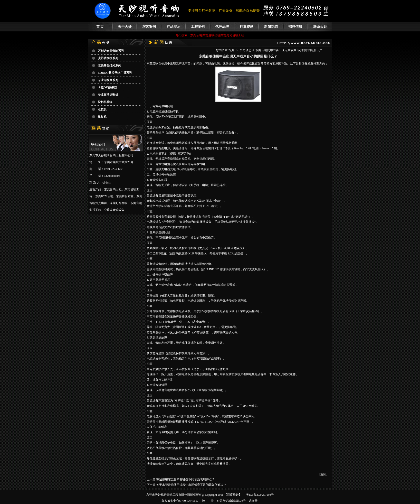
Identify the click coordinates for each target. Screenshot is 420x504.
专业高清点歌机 (108, 95)
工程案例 (198, 27)
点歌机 (102, 109)
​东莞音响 (153, 64)
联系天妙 (320, 27)
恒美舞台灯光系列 (109, 65)
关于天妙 (125, 27)
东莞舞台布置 (125, 196)
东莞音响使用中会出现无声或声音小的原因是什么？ (289, 50)
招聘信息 (295, 27)
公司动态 (246, 50)
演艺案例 (149, 27)
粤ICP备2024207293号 (260, 495)
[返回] (323, 474)
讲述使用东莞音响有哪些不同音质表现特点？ (185, 479)
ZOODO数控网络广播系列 (115, 73)
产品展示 (173, 27)
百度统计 (233, 495)
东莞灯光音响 (119, 203)
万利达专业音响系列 (111, 51)
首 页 (100, 27)
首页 (231, 50)
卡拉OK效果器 (107, 87)
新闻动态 (271, 27)
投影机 (102, 117)
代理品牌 (222, 27)
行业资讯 (247, 27)
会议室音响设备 (114, 210)
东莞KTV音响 (104, 196)
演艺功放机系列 (108, 58)
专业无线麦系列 (108, 80)
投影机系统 (105, 102)
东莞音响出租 (113, 189)
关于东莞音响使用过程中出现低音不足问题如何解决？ (191, 485)
